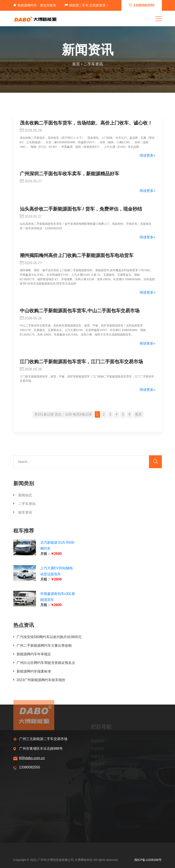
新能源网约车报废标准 (32, 671)
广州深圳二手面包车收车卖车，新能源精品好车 (70, 174)
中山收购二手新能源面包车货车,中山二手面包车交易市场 (80, 311)
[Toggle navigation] (159, 18)
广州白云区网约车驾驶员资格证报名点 (44, 663)
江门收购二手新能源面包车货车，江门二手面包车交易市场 (81, 362)
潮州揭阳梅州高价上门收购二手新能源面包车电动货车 (77, 255)
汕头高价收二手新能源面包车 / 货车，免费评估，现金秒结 (81, 209)
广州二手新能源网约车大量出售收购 (43, 646)
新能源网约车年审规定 (32, 654)
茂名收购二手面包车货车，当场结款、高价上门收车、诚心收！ (86, 123)
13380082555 (27, 767)
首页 (76, 64)
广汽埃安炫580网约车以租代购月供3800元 (47, 637)
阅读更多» (148, 155)
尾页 (138, 414)
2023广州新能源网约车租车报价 (39, 680)
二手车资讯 (93, 64)
